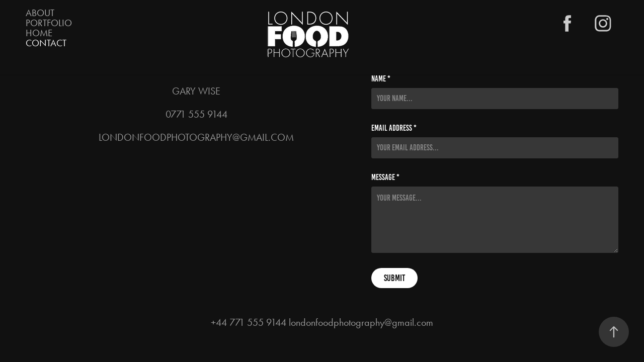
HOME (39, 33)
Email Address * (394, 128)
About (40, 13)
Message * (385, 177)
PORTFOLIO (49, 23)
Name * (381, 79)
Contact (46, 43)
